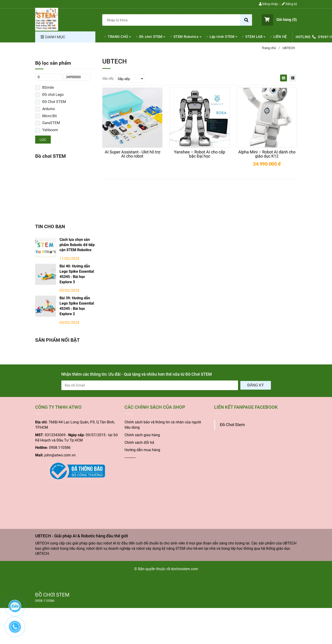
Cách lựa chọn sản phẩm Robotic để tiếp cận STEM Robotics (77, 245)
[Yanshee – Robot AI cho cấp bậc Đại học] (199, 154)
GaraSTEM (51, 123)
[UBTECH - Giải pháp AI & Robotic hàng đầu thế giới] (47, 19)
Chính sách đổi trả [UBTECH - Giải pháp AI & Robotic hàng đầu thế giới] (139, 443)
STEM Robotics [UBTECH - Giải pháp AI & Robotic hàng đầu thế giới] (186, 37)
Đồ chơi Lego (53, 95)
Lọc (43, 140)
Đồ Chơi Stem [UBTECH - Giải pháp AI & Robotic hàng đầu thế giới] (232, 425)
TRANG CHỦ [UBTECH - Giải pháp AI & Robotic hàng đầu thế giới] (118, 37)
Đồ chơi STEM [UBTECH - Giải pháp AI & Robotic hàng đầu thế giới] (151, 37)
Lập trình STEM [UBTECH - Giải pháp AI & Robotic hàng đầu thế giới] (222, 37)
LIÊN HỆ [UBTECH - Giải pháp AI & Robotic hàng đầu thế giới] (280, 37)
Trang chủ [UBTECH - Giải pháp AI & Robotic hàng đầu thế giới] (271, 48)
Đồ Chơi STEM (54, 102)
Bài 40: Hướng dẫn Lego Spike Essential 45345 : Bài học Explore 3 (77, 274)
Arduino (49, 109)
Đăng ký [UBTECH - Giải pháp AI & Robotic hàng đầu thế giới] (289, 4)
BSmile (48, 87)
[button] (279, 20)
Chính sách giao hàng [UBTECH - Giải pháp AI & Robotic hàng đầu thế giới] (142, 435)
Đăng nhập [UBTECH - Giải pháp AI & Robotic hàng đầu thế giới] (268, 4)
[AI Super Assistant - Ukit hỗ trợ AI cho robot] (132, 154)
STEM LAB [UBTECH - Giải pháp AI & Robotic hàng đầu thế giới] (254, 37)
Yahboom (50, 130)
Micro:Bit (50, 116)
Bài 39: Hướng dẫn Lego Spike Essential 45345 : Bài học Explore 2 (77, 306)
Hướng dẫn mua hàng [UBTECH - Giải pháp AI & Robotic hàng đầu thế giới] (142, 450)
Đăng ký (255, 385)
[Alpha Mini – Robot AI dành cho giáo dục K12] (267, 154)
